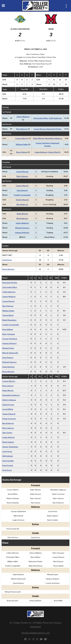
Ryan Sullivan (8, 329)
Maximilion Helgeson (53, 138)
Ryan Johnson (22, 152)
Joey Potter (7, 451)
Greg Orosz (7, 260)
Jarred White (8, 409)
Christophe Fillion (41, 118)
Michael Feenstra (22, 228)
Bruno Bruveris (8, 269)
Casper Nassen (40, 129)
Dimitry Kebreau (9, 400)
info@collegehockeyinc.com (35, 633)
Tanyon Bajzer (8, 315)
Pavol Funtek (8, 465)
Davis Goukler (8, 461)
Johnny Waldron (23, 117)
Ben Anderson (22, 204)
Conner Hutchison (43, 143)
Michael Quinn (8, 348)
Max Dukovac (22, 129)
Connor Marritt (22, 138)
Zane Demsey (22, 190)
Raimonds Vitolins (54, 129)
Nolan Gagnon (8, 442)
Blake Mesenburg (9, 320)
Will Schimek (8, 456)
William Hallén (22, 144)
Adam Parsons (8, 405)
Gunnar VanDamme (10, 447)
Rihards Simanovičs (10, 353)
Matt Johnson (22, 176)
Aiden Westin (39, 138)
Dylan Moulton (8, 367)
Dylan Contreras (9, 419)
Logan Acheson (41, 152)
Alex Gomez (7, 433)
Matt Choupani (9, 334)
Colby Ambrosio (55, 118)
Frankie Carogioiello (22, 195)
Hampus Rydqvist (22, 232)
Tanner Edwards (22, 200)
